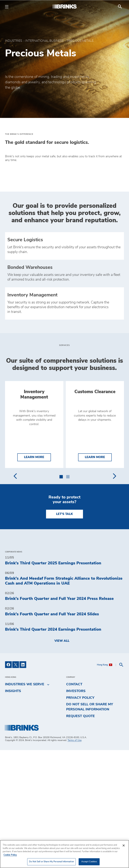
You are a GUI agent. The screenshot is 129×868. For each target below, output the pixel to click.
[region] (64, 854)
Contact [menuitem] (74, 802)
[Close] (124, 845)
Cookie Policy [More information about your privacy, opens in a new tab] (10, 855)
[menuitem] (120, 7)
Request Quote (80, 834)
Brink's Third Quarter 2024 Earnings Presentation (53, 747)
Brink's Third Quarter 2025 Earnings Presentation (53, 681)
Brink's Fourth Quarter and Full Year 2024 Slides (52, 732)
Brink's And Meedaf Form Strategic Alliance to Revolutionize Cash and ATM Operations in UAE (64, 699)
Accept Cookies (89, 862)
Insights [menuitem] (13, 809)
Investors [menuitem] (76, 809)
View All (62, 759)
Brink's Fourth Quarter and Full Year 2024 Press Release (59, 717)
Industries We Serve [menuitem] (25, 802)
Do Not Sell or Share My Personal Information (90, 825)
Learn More (37, 575)
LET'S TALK (64, 632)
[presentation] (15, 594)
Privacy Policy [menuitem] (80, 816)
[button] (61, 594)
